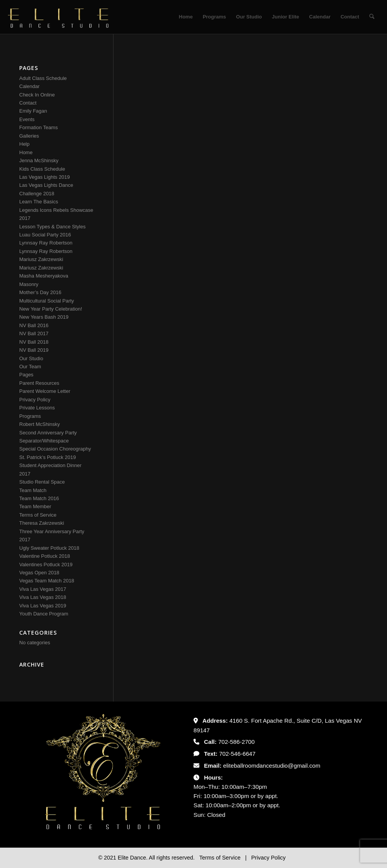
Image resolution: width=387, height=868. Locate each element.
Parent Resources (39, 383)
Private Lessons (37, 408)
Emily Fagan (33, 111)
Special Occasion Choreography (55, 449)
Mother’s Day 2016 (40, 292)
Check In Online (37, 95)
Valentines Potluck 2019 (46, 565)
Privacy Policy (35, 400)
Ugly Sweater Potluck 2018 (49, 548)
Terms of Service (38, 515)
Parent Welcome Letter (45, 391)
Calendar (29, 86)
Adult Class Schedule (43, 78)
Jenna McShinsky (39, 160)
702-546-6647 (238, 754)
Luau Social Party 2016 (45, 235)
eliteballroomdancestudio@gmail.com (272, 766)
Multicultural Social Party (47, 301)
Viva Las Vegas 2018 (43, 597)
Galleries (29, 136)
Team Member (35, 506)
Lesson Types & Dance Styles (52, 227)
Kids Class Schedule (42, 169)
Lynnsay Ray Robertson (46, 243)
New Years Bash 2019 (44, 317)
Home (26, 152)
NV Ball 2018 (34, 342)
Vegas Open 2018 (39, 573)
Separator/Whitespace (44, 441)
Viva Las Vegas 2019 (43, 606)
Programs (30, 416)
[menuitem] (186, 17)
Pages (26, 375)
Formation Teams (38, 127)
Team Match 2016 (39, 498)
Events (27, 119)
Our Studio (31, 358)
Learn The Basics (39, 202)
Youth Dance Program (44, 614)
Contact (28, 103)
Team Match (33, 490)
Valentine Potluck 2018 (45, 556)
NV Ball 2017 (34, 333)
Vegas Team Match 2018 (47, 581)
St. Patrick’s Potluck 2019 (48, 457)
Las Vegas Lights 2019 (45, 177)
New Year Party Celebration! (51, 309)
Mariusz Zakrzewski (41, 259)
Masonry (29, 284)
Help (24, 144)
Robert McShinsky (39, 424)
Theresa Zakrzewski (42, 523)
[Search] (372, 17)
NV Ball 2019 (34, 350)
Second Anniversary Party (48, 433)
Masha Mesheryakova (44, 276)
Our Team (30, 367)
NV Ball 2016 (34, 325)
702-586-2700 (236, 742)
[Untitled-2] (58, 17)
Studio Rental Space (42, 482)
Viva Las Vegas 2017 (43, 589)
